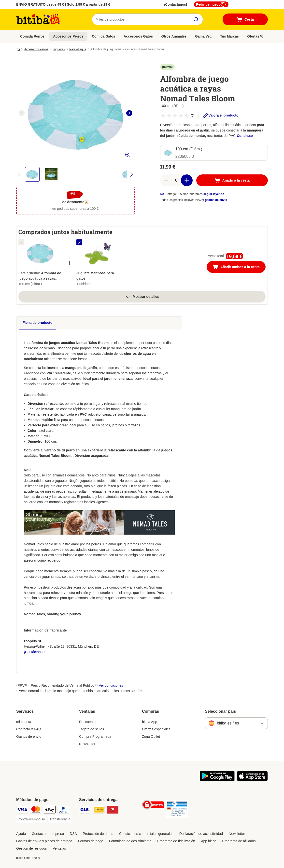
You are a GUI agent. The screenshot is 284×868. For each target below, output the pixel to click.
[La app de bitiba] (217, 780)
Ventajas (59, 848)
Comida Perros (32, 36)
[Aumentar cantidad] (187, 180)
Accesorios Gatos (138, 36)
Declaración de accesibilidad (201, 834)
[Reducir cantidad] (166, 180)
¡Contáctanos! (176, 4)
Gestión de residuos (32, 848)
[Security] (153, 806)
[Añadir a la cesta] (232, 180)
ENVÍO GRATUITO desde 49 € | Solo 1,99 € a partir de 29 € (63, 4)
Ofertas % (255, 36)
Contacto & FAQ (29, 729)
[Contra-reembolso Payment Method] (31, 819)
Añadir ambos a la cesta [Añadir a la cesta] (239, 267)
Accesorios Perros (68, 36)
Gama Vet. (203, 36)
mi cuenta (24, 722)
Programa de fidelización (176, 841)
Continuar (245, 136)
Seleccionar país (220, 711)
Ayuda (21, 834)
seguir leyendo (214, 194)
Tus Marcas (229, 36)
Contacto (39, 834)
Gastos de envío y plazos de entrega (44, 841)
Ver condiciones (111, 685)
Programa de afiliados (239, 841)
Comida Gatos (104, 36)
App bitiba (209, 841)
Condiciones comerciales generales (146, 834)
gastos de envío (216, 200)
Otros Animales (174, 36)
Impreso (58, 834)
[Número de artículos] (176, 180)
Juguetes (59, 49)
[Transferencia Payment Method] (60, 819)
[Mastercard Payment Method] (36, 810)
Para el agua (78, 49)
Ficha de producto (37, 323)
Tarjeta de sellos (92, 729)
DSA (73, 834)
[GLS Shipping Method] (85, 810)
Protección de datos (98, 834)
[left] (22, 113)
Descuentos (88, 722)
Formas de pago (91, 841)
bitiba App (150, 722)
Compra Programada (95, 736)
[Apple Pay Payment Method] (50, 810)
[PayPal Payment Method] (63, 810)
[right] (129, 113)
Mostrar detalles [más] (142, 297)
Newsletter (87, 744)
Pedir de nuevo (211, 4)
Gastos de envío (29, 736)
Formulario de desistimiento (130, 841)
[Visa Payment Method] (22, 810)
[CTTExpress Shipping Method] (113, 810)
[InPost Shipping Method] (99, 810)
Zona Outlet (151, 736)
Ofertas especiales (156, 729)
